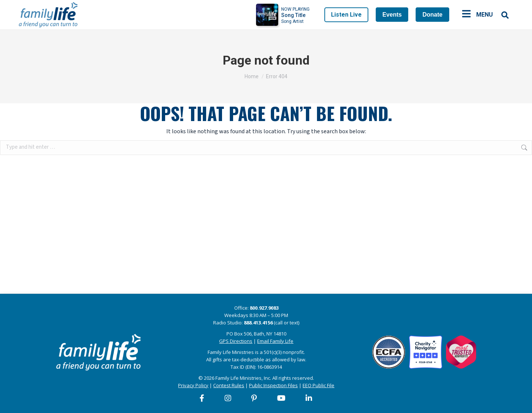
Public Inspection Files (273, 385)
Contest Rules (229, 385)
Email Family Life (275, 341)
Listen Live (346, 15)
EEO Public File (318, 385)
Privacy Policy (193, 385)
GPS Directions (236, 341)
